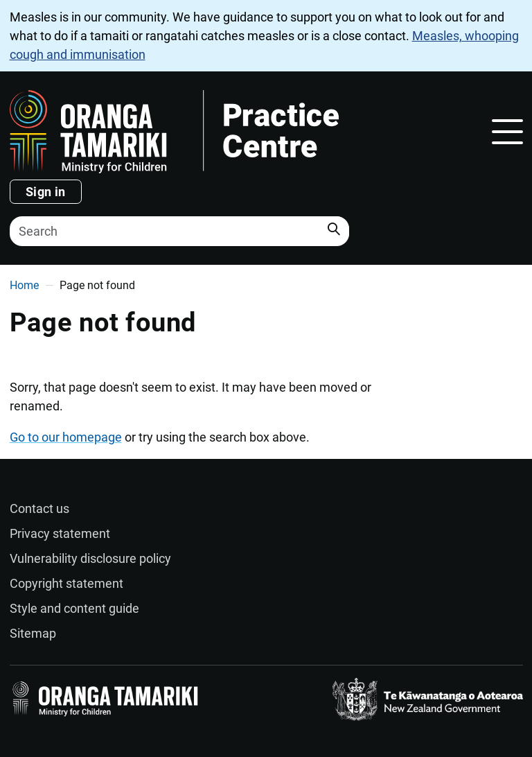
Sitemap (33, 633)
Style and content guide (74, 608)
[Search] (179, 231)
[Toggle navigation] (507, 132)
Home (24, 285)
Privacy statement (60, 533)
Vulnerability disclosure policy (90, 558)
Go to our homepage (66, 437)
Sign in (46, 192)
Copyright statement (66, 583)
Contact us (39, 508)
